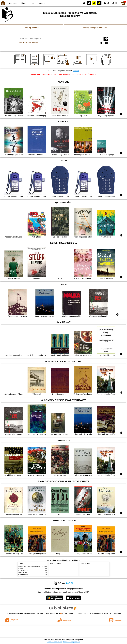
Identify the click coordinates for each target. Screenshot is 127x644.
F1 (109, 3)
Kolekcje (35, 43)
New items (13, 3)
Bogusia (20, 568)
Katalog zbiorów (32, 28)
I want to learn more (54, 642)
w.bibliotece (56, 613)
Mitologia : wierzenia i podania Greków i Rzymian (32, 566)
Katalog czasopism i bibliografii (95, 28)
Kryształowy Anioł (23, 574)
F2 (115, 3)
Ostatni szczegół (23, 572)
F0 (105, 3)
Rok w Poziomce (23, 570)
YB (94, 3)
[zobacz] (76, 71)
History (24, 3)
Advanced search (25, 43)
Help (33, 3)
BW (89, 3)
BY (99, 3)
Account (42, 3)
